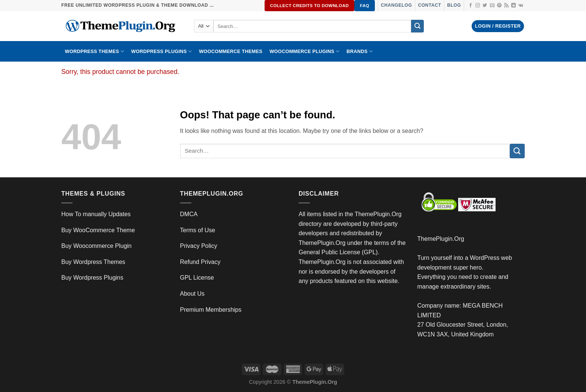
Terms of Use (198, 230)
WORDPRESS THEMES (95, 51)
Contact (429, 5)
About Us (192, 294)
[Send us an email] (492, 6)
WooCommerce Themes (231, 51)
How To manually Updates (96, 214)
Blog (454, 5)
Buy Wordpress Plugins (92, 278)
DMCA (189, 214)
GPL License (197, 278)
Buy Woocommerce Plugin (96, 246)
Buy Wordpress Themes (93, 262)
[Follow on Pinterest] (499, 6)
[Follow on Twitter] (485, 6)
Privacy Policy (199, 246)
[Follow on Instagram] (478, 6)
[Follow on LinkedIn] (513, 6)
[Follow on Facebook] (471, 6)
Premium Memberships (211, 310)
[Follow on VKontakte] (521, 6)
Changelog (396, 5)
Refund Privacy (201, 262)
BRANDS (360, 51)
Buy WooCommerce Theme (98, 230)
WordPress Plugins (161, 51)
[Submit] (417, 26)
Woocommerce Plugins (304, 51)
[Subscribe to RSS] (506, 6)
